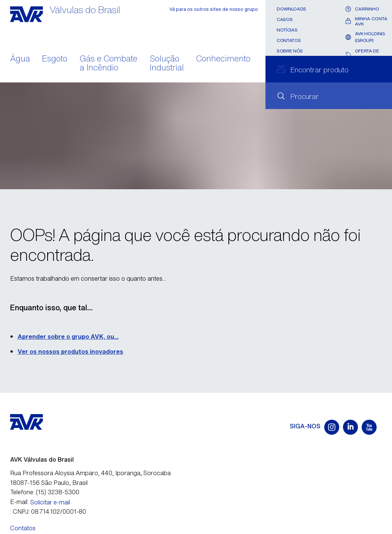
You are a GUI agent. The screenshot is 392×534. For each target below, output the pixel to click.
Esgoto (55, 59)
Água (20, 59)
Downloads (291, 9)
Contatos (289, 40)
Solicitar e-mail (50, 502)
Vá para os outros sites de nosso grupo (214, 9)
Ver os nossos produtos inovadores (70, 352)
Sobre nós (290, 51)
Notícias (287, 30)
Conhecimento (223, 59)
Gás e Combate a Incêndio (109, 64)
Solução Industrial (167, 64)
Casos (285, 19)
